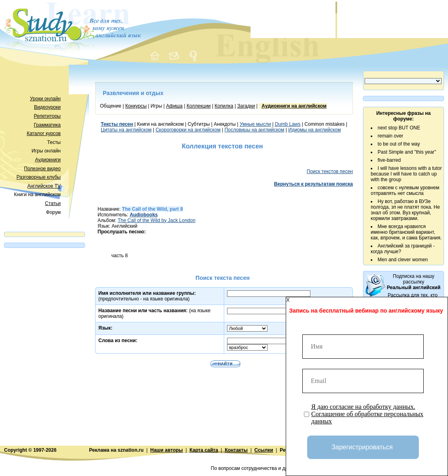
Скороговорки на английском (188, 130)
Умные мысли (255, 124)
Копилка (224, 106)
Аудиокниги (48, 160)
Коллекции (199, 106)
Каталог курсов (44, 133)
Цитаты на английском (126, 130)
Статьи (53, 203)
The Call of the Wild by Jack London (157, 220)
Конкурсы (136, 106)
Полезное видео (42, 169)
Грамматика (47, 125)
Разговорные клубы (39, 177)
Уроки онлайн (45, 99)
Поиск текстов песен (330, 171)
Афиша (174, 106)
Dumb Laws (288, 124)
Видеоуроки (47, 107)
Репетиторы (47, 116)
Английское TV (44, 186)
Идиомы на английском (314, 130)
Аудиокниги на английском (294, 106)
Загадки (246, 106)
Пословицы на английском (255, 130)
